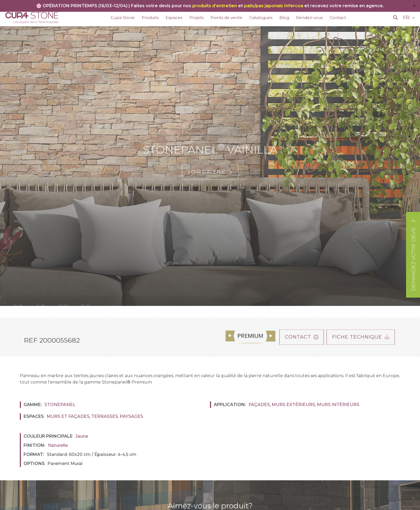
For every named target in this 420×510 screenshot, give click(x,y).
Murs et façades (68, 416)
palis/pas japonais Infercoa (274, 6)
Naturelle (58, 445)
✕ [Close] (414, 6)
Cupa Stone (123, 18)
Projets (196, 18)
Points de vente (226, 18)
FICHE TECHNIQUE (361, 337)
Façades (259, 405)
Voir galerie (210, 172)
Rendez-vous (309, 18)
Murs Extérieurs (293, 405)
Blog (284, 18)
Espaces (174, 18)
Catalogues (261, 18)
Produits (150, 18)
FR (407, 18)
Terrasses (105, 416)
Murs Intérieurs (338, 405)
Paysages (131, 416)
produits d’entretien (215, 6)
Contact (338, 18)
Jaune (82, 436)
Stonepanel (60, 405)
